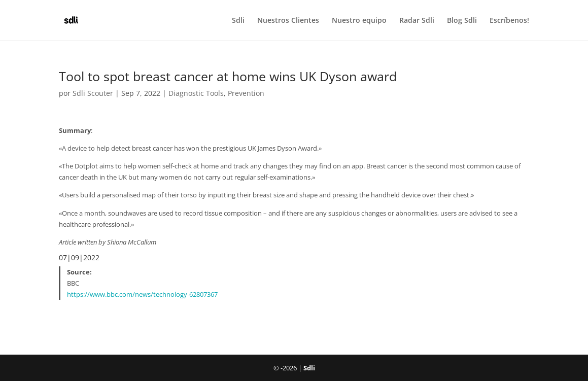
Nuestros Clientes (288, 21)
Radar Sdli (417, 21)
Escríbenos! (509, 21)
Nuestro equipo (359, 21)
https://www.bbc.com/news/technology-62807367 (142, 294)
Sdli (238, 21)
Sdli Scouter (93, 93)
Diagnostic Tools (196, 93)
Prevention (246, 93)
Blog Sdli (462, 21)
